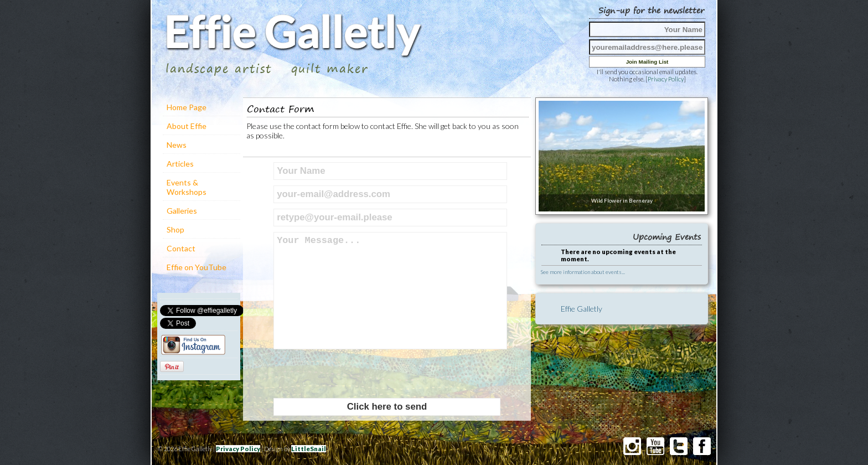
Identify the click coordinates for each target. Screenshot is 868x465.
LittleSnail (309, 449)
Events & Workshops (187, 187)
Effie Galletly (582, 309)
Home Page (187, 107)
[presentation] (358, 374)
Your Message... (390, 291)
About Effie (187, 126)
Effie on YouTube (197, 267)
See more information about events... (583, 272)
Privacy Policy (666, 79)
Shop (175, 229)
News (177, 145)
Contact (181, 248)
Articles (180, 164)
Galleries (182, 211)
